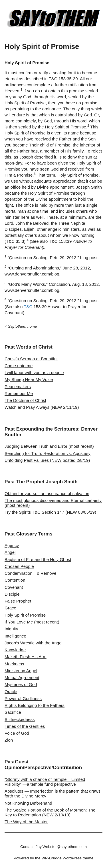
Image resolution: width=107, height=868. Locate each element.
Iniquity (11, 629)
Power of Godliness (23, 698)
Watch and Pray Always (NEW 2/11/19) (42, 407)
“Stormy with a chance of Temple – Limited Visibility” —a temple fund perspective (45, 782)
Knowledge (15, 650)
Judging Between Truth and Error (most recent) (49, 446)
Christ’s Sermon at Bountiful (31, 359)
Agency (12, 545)
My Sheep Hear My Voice (29, 379)
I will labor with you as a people (34, 373)
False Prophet (18, 601)
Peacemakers (18, 387)
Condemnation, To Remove (31, 573)
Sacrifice (13, 712)
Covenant (14, 587)
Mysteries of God (21, 684)
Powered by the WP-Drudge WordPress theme (54, 858)
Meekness (14, 664)
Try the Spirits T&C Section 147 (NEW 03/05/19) (50, 512)
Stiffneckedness (20, 719)
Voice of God (17, 733)
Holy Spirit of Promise (25, 615)
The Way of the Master (26, 822)
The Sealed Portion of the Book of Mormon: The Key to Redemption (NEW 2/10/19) (50, 812)
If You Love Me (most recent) (32, 622)
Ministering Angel (21, 671)
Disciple (12, 594)
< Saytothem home (21, 326)
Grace (10, 608)
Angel (10, 552)
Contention (15, 580)
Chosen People (19, 566)
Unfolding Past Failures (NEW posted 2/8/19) (47, 460)
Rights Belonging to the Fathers (35, 705)
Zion (9, 740)
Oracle (11, 692)
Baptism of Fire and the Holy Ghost (38, 559)
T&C (28, 307)
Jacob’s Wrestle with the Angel (34, 643)
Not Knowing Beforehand (28, 803)
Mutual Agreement (22, 678)
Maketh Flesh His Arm (26, 657)
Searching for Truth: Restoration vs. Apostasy (48, 453)
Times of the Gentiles (25, 726)
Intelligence (15, 636)
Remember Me (19, 393)
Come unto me (19, 366)
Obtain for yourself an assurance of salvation (47, 493)
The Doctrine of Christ (25, 400)
